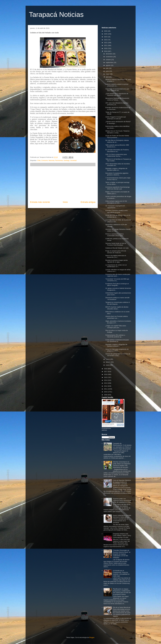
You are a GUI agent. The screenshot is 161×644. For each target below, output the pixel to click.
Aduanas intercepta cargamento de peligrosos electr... (117, 350)
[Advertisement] (63, 183)
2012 (106, 386)
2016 (106, 374)
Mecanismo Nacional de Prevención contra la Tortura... (117, 99)
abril (107, 77)
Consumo (45, 160)
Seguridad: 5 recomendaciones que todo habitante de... (117, 90)
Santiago (67, 160)
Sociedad (73, 160)
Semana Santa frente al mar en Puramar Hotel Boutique (116, 244)
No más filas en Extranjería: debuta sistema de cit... (117, 141)
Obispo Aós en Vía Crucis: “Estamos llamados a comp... (117, 132)
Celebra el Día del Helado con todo (117, 248)
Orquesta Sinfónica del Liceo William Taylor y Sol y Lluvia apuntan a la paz (122, 536)
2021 (106, 45)
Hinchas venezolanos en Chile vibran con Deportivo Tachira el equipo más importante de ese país (122, 465)
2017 (106, 372)
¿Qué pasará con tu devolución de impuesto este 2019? (117, 94)
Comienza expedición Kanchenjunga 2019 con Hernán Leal (118, 188)
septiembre (110, 62)
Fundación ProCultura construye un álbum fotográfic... (117, 285)
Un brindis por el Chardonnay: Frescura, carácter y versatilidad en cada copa (121, 573)
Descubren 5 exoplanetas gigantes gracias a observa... (117, 174)
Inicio (65, 202)
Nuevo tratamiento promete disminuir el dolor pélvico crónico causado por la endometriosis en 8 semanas (122, 519)
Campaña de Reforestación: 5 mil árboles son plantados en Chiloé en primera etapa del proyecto (122, 446)
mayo (108, 74)
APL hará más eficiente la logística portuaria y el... (117, 104)
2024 (106, 37)
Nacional (52, 160)
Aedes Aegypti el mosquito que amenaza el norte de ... (116, 118)
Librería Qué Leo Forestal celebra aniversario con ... (117, 317)
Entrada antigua (88, 202)
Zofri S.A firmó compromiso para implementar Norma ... (116, 155)
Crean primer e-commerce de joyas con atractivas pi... (117, 341)
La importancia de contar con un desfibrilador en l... (116, 266)
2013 (106, 383)
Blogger (92, 637)
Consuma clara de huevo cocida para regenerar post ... (118, 275)
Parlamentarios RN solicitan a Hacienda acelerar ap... (115, 336)
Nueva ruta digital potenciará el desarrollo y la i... (116, 256)
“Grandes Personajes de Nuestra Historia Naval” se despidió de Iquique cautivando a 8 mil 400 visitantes (122, 554)
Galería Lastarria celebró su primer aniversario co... (117, 85)
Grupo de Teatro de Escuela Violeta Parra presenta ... (117, 137)
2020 (106, 48)
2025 (106, 34)
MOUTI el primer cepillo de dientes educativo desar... (117, 308)
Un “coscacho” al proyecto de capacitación (115, 207)
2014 (106, 380)
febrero (108, 362)
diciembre (109, 54)
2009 (106, 395)
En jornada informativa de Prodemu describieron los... (117, 151)
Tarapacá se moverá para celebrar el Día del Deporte (118, 303)
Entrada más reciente (40, 202)
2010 (106, 392)
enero (108, 365)
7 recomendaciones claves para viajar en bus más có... (118, 179)
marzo (108, 359)
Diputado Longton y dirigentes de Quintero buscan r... (116, 345)
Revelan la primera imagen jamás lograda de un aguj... (117, 261)
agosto (108, 65)
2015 (106, 377)
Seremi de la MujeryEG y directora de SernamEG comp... (118, 355)
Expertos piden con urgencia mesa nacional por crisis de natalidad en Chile (122, 500)
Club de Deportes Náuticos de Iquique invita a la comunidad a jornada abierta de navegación (122, 483)
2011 (106, 389)
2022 (106, 43)
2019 (106, 51)
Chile (39, 160)
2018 (106, 369)
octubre (108, 60)
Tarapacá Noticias (56, 14)
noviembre (109, 57)
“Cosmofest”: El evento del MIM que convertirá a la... (117, 280)
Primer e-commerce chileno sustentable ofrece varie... (115, 235)
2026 (106, 31)
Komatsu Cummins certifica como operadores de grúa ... (117, 211)
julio (107, 68)
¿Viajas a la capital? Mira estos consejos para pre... (116, 327)
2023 (106, 40)
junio (108, 71)
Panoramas (59, 160)
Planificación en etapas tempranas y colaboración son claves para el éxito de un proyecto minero (122, 592)
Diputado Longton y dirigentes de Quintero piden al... (116, 169)
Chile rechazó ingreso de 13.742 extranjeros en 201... (116, 202)
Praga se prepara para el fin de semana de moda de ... (116, 252)
